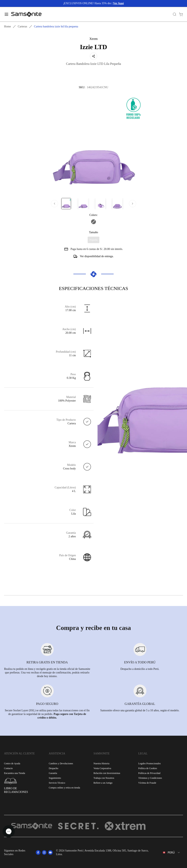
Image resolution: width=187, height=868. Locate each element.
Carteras (22, 26)
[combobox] (169, 852)
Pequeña (94, 240)
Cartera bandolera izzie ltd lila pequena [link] (56, 26)
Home (7, 26)
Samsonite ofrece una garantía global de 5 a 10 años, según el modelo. (140, 710)
